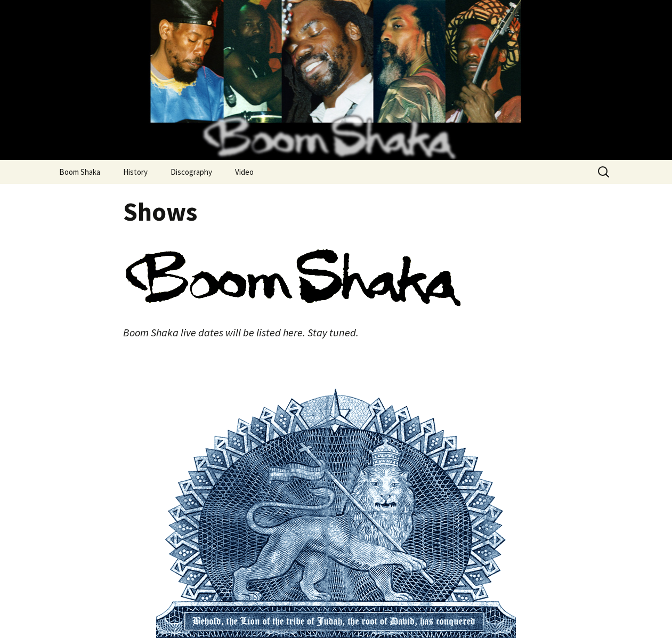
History (135, 172)
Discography (191, 172)
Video (244, 172)
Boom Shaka (80, 172)
